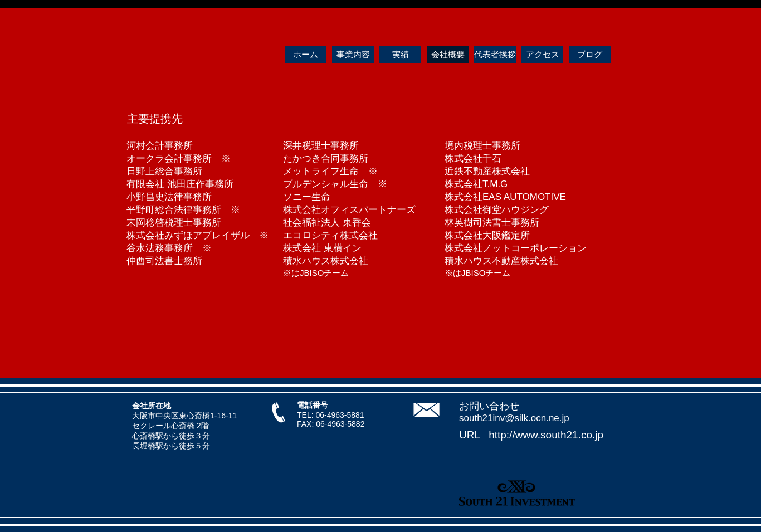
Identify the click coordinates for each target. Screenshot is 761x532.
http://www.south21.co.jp (546, 435)
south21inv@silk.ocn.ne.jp (514, 418)
